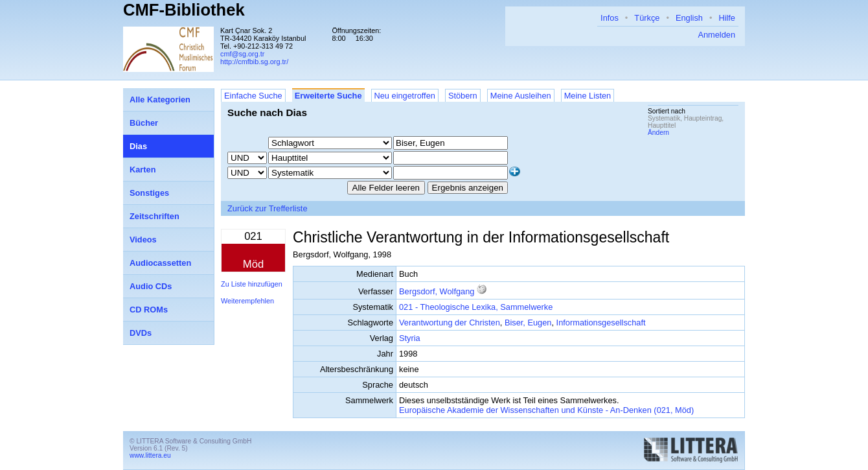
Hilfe (727, 18)
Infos (610, 18)
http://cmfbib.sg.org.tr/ (254, 62)
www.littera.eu (150, 455)
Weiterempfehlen (247, 301)
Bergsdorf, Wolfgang (437, 291)
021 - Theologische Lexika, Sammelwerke (476, 307)
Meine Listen (588, 96)
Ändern (658, 133)
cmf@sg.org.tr (242, 54)
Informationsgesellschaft (601, 323)
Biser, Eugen (528, 323)
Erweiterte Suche (328, 96)
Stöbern (463, 96)
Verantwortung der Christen (450, 323)
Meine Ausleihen (521, 96)
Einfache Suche (253, 96)
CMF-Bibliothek (184, 10)
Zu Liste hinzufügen (252, 284)
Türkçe (647, 18)
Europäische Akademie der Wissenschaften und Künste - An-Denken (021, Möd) (546, 410)
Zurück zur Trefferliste (268, 208)
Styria (410, 338)
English (689, 18)
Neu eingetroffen (405, 96)
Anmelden (716, 35)
